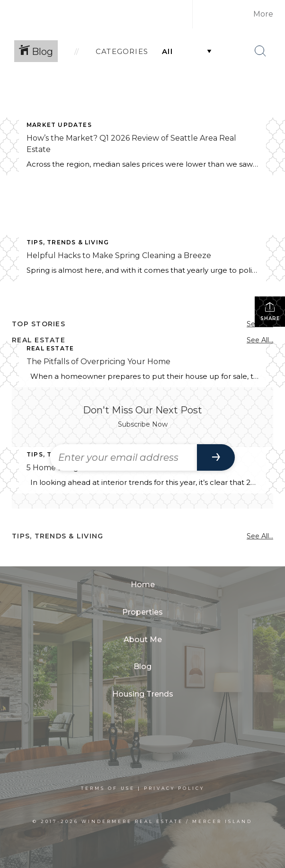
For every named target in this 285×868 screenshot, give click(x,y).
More (263, 14)
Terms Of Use (108, 788)
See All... (260, 340)
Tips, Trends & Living (68, 242)
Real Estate (50, 348)
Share (270, 311)
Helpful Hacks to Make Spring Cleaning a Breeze (119, 255)
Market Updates (59, 125)
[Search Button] (260, 51)
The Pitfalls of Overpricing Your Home (98, 362)
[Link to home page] (109, 14)
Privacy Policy (174, 788)
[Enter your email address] (124, 457)
